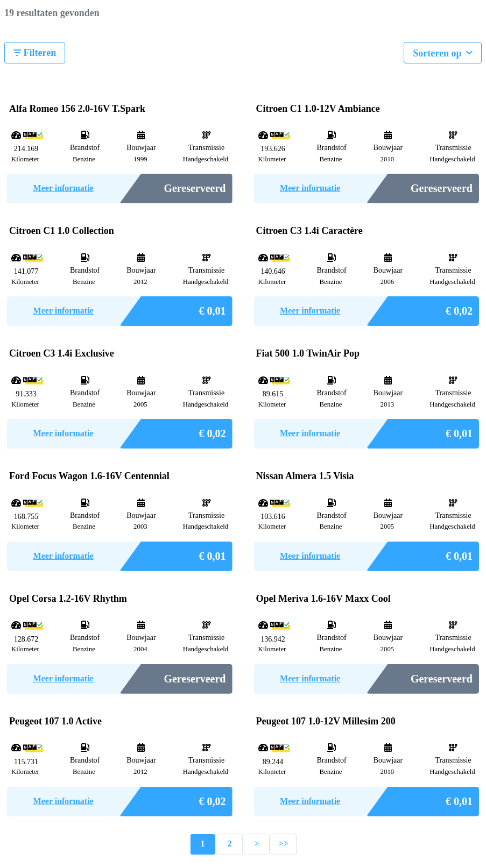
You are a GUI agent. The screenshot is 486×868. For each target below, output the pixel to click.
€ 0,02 (459, 308)
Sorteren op (443, 52)
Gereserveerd (195, 188)
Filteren (35, 53)
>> (283, 844)
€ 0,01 (213, 308)
